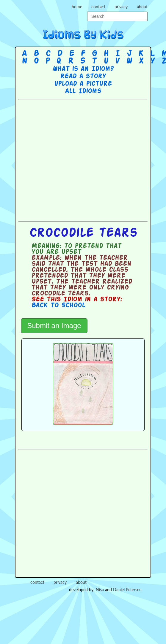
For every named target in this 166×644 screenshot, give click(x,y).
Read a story (83, 77)
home (77, 7)
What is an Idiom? (83, 69)
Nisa (100, 590)
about (142, 7)
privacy (121, 7)
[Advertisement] (77, 160)
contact (98, 7)
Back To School (58, 306)
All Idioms (83, 91)
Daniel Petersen (127, 590)
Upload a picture (83, 84)
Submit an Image (54, 326)
